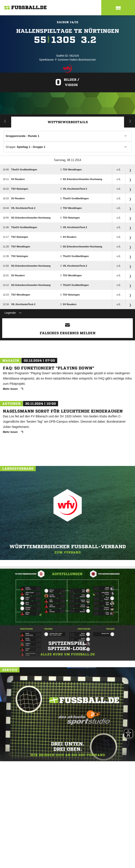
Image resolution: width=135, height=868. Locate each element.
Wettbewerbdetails (68, 122)
